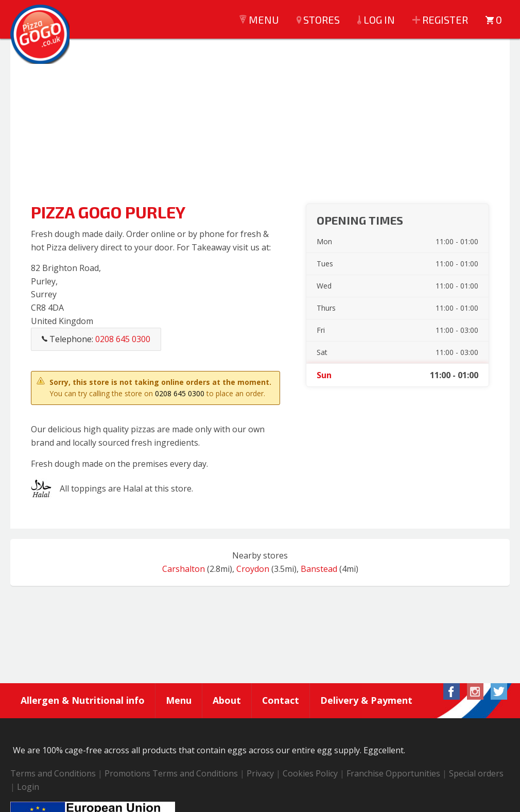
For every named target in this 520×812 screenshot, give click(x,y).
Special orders (476, 774)
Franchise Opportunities (393, 774)
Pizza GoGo (41, 36)
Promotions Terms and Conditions (171, 774)
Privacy (260, 774)
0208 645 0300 (180, 393)
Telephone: (96, 339)
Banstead (319, 569)
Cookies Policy (310, 774)
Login (28, 787)
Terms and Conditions (53, 774)
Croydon (253, 569)
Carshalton (184, 569)
